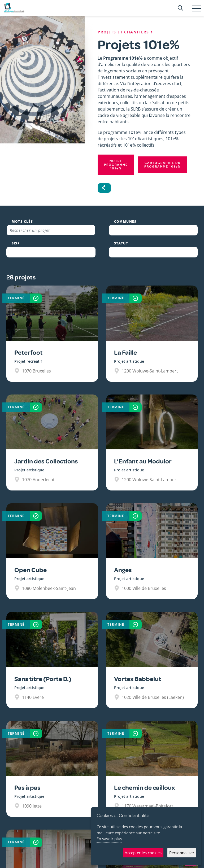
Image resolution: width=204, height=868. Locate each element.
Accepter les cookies (143, 853)
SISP (16, 243)
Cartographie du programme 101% (163, 165)
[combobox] (153, 230)
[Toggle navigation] (197, 8)
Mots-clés (22, 222)
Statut (121, 243)
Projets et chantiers (126, 32)
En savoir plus (109, 839)
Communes (125, 222)
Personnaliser (182, 853)
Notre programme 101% (116, 165)
